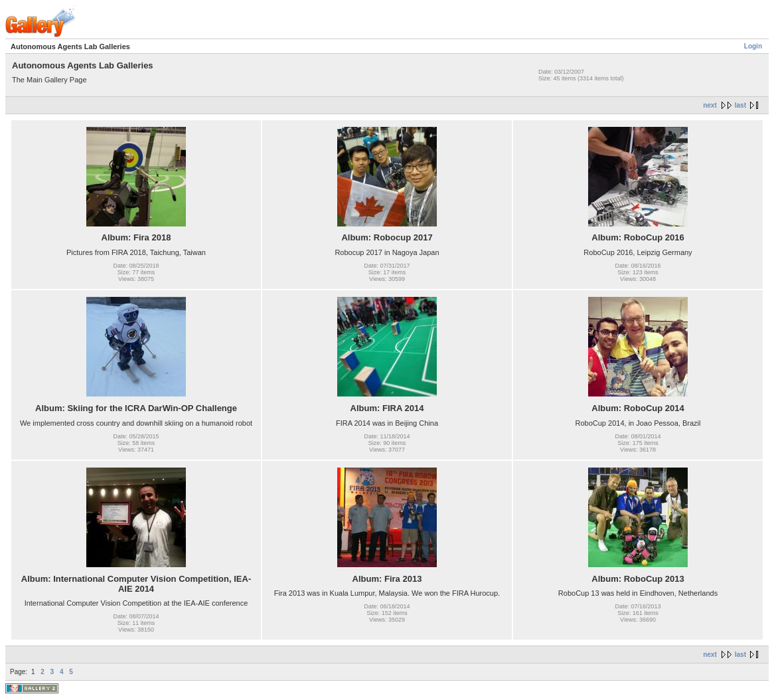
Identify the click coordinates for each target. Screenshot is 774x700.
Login (753, 46)
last (740, 105)
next (710, 105)
